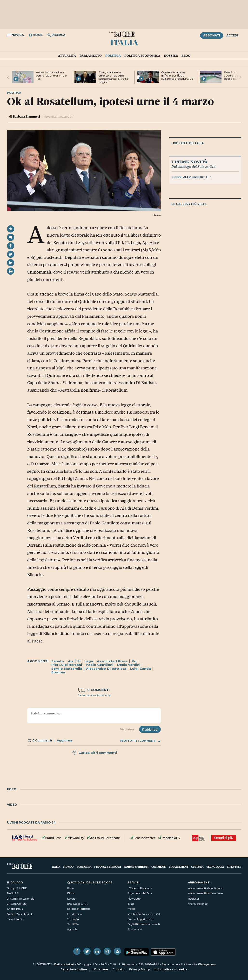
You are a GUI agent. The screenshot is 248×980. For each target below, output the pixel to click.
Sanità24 (73, 924)
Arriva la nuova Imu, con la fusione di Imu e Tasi (51, 75)
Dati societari (64, 964)
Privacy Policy (140, 969)
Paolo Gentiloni (100, 665)
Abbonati (212, 35)
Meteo (132, 909)
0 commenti (94, 690)
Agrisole (72, 929)
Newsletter (135, 899)
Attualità (67, 56)
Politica (113, 56)
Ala (71, 661)
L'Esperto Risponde (140, 888)
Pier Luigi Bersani (67, 665)
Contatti (119, 969)
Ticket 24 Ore (16, 919)
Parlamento (91, 56)
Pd (134, 661)
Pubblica (150, 729)
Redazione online (74, 969)
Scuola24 (73, 919)
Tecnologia (215, 867)
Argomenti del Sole (140, 893)
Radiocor (194, 899)
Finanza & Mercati (108, 867)
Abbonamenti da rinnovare (205, 893)
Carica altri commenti (94, 753)
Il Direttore (100, 969)
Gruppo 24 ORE (17, 888)
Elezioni (58, 672)
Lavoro (71, 899)
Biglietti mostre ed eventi (144, 924)
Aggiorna (64, 740)
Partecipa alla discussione (94, 695)
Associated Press (112, 661)
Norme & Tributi (136, 867)
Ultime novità (189, 162)
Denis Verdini (129, 665)
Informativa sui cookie (171, 969)
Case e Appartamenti (141, 919)
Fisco (70, 888)
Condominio (75, 914)
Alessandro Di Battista (106, 669)
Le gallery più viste (189, 204)
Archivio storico (198, 904)
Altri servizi (135, 929)
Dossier (171, 56)
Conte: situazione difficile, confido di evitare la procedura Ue (177, 75)
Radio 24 (13, 893)
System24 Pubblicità (20, 914)
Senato (58, 661)
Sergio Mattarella (67, 669)
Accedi (232, 35)
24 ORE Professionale (21, 899)
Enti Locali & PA (77, 904)
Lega (89, 661)
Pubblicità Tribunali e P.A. (144, 914)
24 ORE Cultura (17, 904)
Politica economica (142, 56)
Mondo (68, 867)
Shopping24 (15, 909)
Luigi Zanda (141, 669)
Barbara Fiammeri (26, 116)
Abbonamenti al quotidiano (206, 888)
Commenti (159, 867)
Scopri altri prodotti (191, 177)
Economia (84, 867)
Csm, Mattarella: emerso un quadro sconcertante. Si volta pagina (113, 77)
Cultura (197, 867)
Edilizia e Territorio (79, 909)
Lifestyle (234, 867)
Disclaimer (128, 729)
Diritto (71, 893)
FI (79, 661)
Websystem (207, 964)
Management (179, 867)
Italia (124, 42)
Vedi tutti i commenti (140, 741)
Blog (186, 56)
